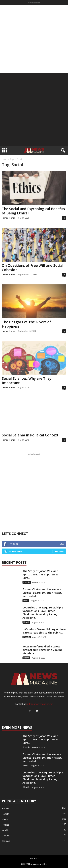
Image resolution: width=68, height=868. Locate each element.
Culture (6, 836)
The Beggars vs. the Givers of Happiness (26, 324)
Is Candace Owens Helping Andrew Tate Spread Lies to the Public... (44, 631)
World (5, 830)
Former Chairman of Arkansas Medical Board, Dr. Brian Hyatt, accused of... (42, 593)
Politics (6, 825)
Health (26, 622)
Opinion (6, 841)
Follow (59, 551)
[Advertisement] (34, 39)
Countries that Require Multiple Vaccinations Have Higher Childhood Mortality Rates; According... (43, 613)
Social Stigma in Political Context (30, 435)
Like (62, 544)
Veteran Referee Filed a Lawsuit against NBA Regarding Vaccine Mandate (43, 650)
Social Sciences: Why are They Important (27, 381)
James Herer (8, 218)
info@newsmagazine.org (40, 704)
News (26, 601)
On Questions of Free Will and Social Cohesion (33, 268)
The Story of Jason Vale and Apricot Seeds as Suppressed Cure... (41, 574)
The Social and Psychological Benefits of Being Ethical (33, 211)
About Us (34, 859)
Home (4, 159)
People (27, 582)
